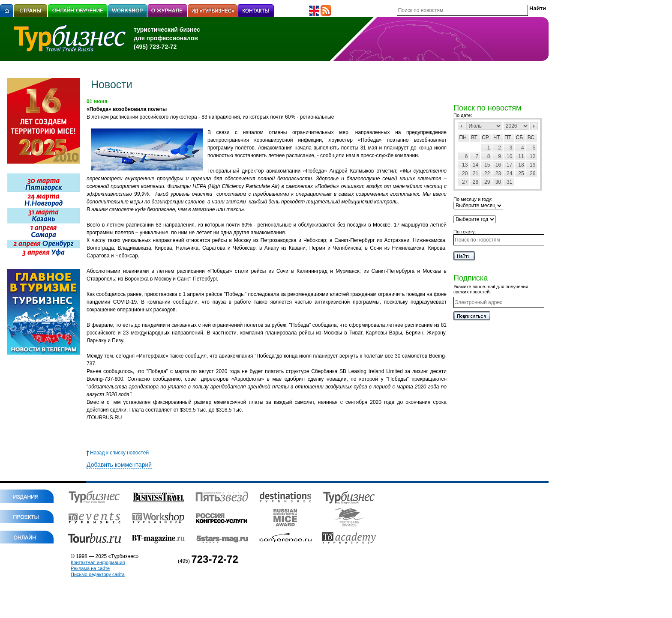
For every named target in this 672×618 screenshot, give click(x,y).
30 (498, 182)
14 (475, 165)
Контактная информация (98, 562)
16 (498, 165)
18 (521, 165)
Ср (485, 137)
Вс (531, 137)
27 (465, 182)
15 (487, 165)
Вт (474, 137)
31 (509, 182)
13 (465, 165)
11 (521, 156)
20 (465, 173)
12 (532, 156)
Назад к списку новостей (118, 453)
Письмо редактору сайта (98, 574)
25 (521, 173)
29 (487, 182)
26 (532, 173)
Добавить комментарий (119, 465)
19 (532, 165)
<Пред (462, 126)
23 (498, 173)
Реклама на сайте (90, 568)
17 (509, 165)
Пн (463, 137)
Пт (508, 137)
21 (475, 173)
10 (509, 156)
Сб (520, 137)
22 (487, 173)
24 (509, 173)
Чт (496, 137)
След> (534, 126)
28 (475, 182)
